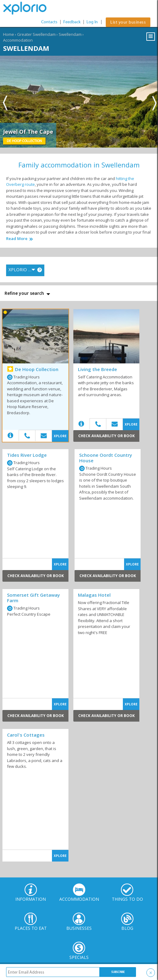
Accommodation (18, 40)
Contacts (49, 22)
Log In (92, 22)
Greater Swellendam (36, 34)
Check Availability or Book (107, 436)
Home (9, 34)
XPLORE (60, 436)
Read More (17, 239)
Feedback (72, 22)
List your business (128, 22)
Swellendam (70, 34)
